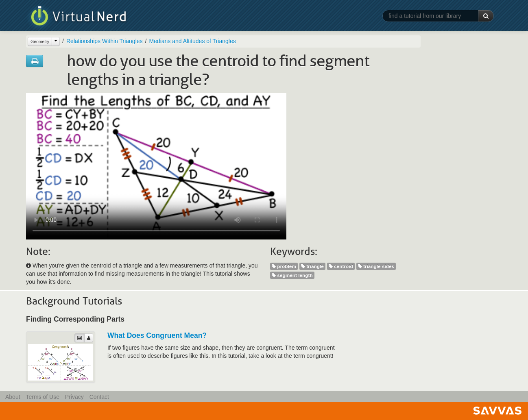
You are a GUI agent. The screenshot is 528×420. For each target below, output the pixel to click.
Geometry (40, 41)
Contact (99, 397)
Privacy (74, 397)
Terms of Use (42, 397)
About (13, 397)
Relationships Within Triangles (105, 41)
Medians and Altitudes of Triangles (192, 41)
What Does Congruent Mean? (157, 335)
